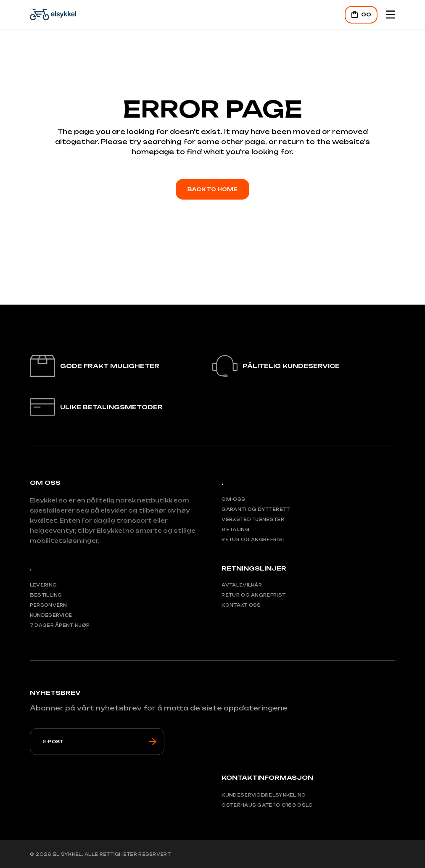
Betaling (235, 529)
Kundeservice (51, 615)
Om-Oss (233, 499)
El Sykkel (67, 854)
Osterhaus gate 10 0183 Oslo (267, 805)
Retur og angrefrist (253, 539)
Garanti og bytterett (256, 509)
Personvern (49, 605)
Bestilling (46, 595)
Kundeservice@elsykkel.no (264, 795)
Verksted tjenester (253, 519)
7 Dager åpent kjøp (60, 625)
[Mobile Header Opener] (391, 14)
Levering (43, 585)
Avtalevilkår (242, 585)
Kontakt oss (241, 605)
